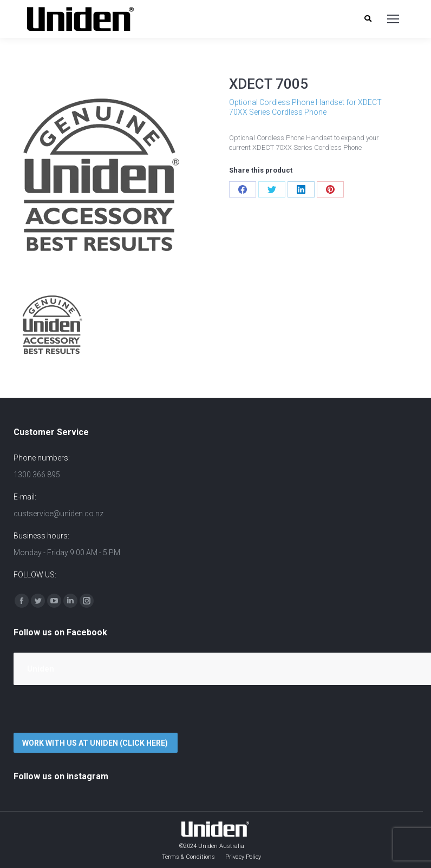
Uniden (41, 669)
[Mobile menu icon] (393, 19)
